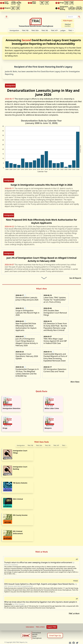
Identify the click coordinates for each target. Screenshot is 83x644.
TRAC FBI (25, 30)
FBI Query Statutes (20, 483)
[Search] (72, 17)
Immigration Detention (12, 408)
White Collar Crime (52, 408)
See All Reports (75, 278)
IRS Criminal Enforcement (18, 532)
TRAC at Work (74, 614)
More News (75, 382)
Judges (63, 30)
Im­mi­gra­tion (14, 30)
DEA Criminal (18, 499)
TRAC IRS (45, 30)
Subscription (30, 627)
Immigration (21, 445)
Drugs (5, 428)
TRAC (71, 30)
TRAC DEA (35, 30)
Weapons (48, 428)
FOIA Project (68, 21)
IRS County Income (20, 515)
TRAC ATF (54, 30)
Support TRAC (52, 627)
